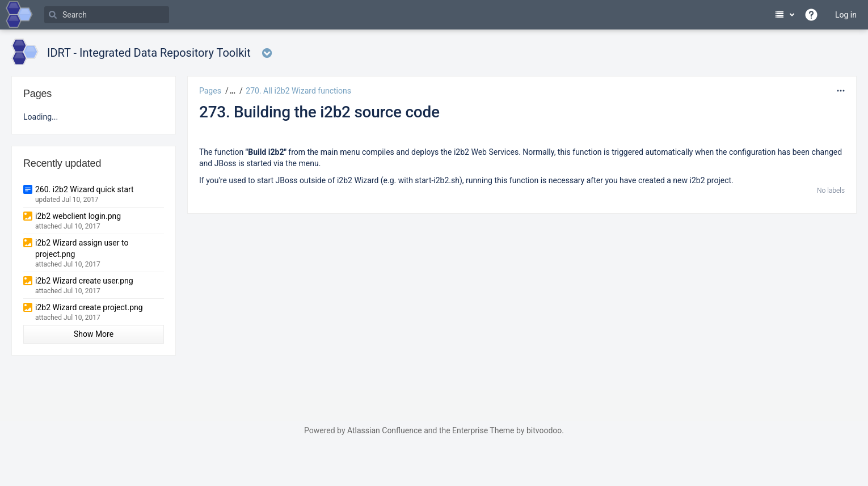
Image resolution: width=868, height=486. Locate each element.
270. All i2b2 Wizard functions (298, 91)
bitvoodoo (544, 430)
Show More (94, 334)
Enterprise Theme (483, 430)
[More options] (841, 91)
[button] (231, 91)
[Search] (107, 15)
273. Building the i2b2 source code (319, 112)
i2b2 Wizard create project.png (89, 307)
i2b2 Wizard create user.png (84, 281)
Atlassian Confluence (385, 430)
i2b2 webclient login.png (78, 216)
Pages (210, 91)
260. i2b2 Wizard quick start (85, 189)
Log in (846, 15)
